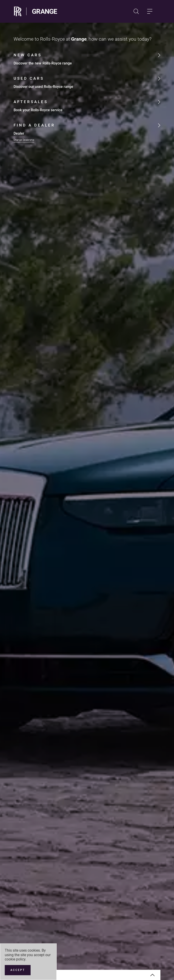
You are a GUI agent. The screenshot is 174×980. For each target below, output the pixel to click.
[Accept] (18, 970)
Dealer (19, 134)
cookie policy (15, 959)
